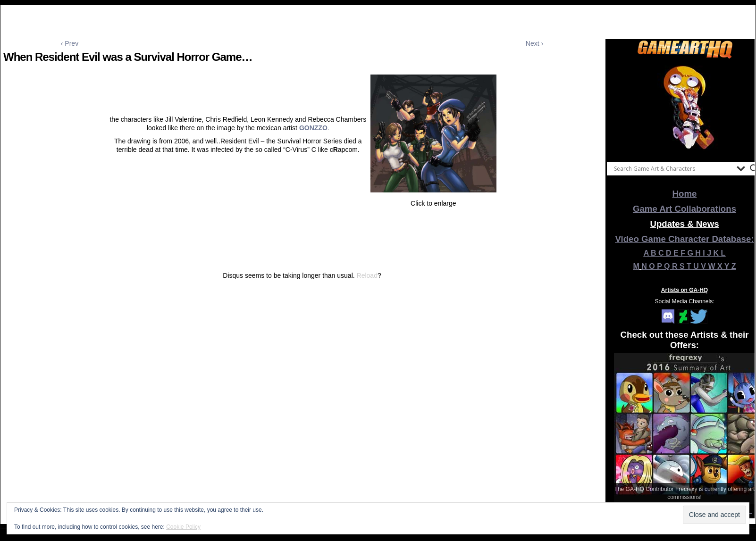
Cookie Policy (183, 527)
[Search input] (673, 168)
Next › (534, 43)
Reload (367, 275)
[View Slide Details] (685, 108)
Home (685, 194)
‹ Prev (70, 43)
